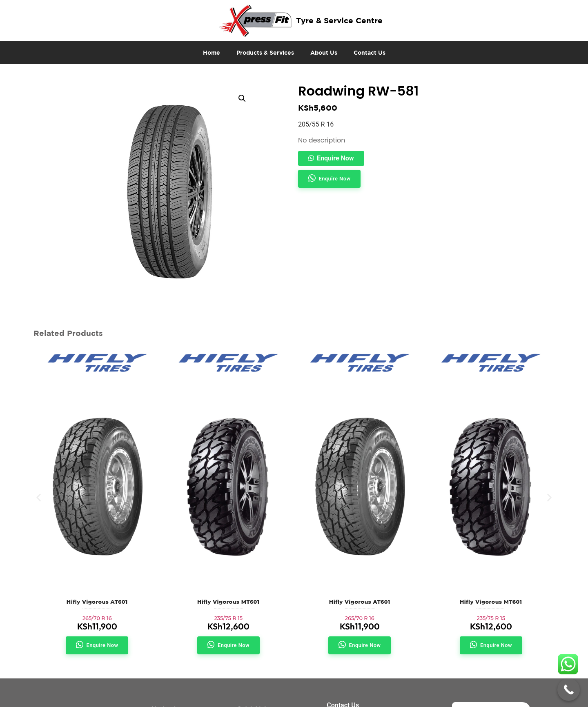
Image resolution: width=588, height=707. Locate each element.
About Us (324, 52)
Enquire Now (335, 158)
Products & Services (265, 52)
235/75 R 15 (228, 618)
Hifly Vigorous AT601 (97, 602)
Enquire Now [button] (335, 179)
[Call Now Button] (569, 690)
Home (212, 52)
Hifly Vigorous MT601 (228, 602)
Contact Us (370, 52)
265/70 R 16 (97, 618)
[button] (242, 98)
